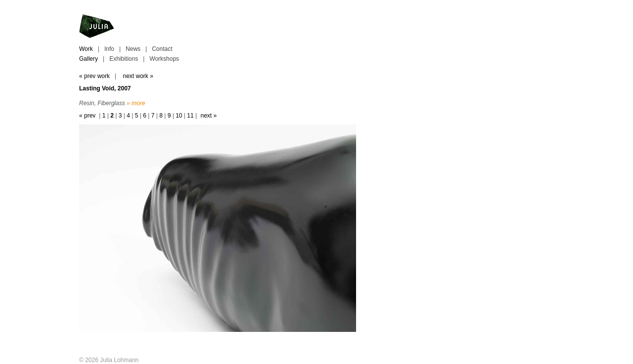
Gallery (89, 59)
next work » (138, 76)
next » (208, 116)
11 (190, 116)
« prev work (94, 76)
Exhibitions (124, 59)
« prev (87, 116)
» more (136, 103)
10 (179, 116)
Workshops (164, 59)
